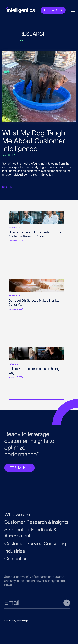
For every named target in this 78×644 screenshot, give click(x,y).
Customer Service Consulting (35, 545)
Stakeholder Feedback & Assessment (30, 534)
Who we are (17, 516)
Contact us (16, 560)
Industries (15, 552)
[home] (20, 10)
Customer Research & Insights (36, 523)
